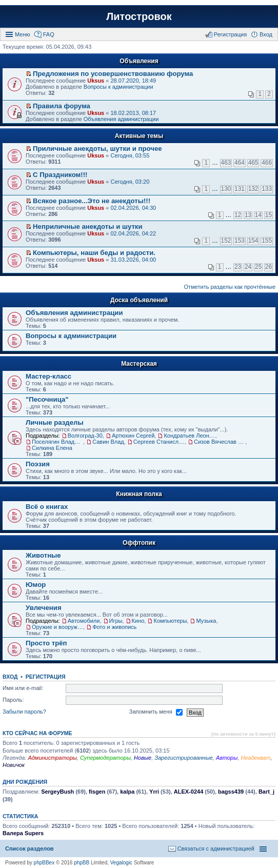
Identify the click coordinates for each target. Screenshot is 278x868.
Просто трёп (46, 643)
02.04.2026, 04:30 (133, 208)
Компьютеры (170, 621)
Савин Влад (108, 442)
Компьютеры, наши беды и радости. (94, 253)
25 (258, 267)
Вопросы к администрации (118, 87)
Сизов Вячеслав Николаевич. (220, 442)
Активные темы (139, 136)
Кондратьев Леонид (189, 436)
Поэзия (38, 464)
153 (240, 241)
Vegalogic (121, 863)
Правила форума (62, 106)
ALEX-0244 (188, 792)
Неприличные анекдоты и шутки (88, 226)
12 (238, 215)
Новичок (14, 765)
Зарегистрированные (184, 758)
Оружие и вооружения (57, 627)
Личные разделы (55, 422)
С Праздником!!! (60, 175)
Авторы (227, 758)
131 (240, 189)
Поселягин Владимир (57, 442)
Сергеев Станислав (159, 442)
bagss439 (231, 792)
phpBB (82, 863)
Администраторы (52, 758)
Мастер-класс (48, 376)
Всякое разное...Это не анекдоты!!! (92, 201)
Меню (23, 34)
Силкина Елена (52, 448)
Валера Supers (23, 833)
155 (267, 241)
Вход (10, 677)
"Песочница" (47, 399)
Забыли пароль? (24, 712)
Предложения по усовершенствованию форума (113, 74)
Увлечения (44, 608)
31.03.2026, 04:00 (133, 260)
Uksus (96, 81)
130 (226, 189)
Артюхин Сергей (133, 436)
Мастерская (139, 364)
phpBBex (44, 863)
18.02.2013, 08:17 (133, 113)
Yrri (154, 792)
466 (267, 163)
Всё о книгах (47, 507)
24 (248, 267)
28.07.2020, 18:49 (133, 81)
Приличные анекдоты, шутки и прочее (97, 149)
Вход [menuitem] (266, 34)
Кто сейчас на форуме (37, 733)
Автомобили (84, 621)
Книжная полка (139, 494)
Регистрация (46, 677)
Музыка (206, 621)
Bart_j (266, 792)
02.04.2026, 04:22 (133, 233)
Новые (143, 758)
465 (253, 163)
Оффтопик (139, 543)
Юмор (36, 585)
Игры (116, 621)
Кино (138, 621)
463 (226, 163)
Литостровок (139, 16)
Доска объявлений (139, 300)
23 (238, 267)
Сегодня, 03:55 (130, 155)
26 (269, 267)
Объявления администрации (121, 119)
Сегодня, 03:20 (130, 182)
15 (269, 215)
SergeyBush (57, 792)
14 (258, 215)
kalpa (127, 792)
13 (248, 215)
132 (253, 189)
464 (240, 163)
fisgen (97, 792)
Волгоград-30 (85, 436)
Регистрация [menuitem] (230, 34)
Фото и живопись (114, 627)
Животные (43, 555)
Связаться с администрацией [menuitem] (216, 849)
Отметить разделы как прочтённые (230, 287)
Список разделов (29, 849)
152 (226, 241)
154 (253, 241)
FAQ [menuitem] (49, 34)
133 (267, 189)
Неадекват (255, 758)
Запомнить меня (156, 713)
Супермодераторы (105, 758)
